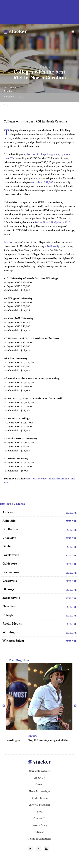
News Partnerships (39, 791)
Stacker (8, 91)
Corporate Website (39, 771)
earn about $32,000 (42, 182)
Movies (11, 736)
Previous (4, 706)
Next (75, 706)
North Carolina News (39, 67)
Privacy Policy (39, 825)
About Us (39, 778)
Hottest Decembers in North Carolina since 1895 (39, 481)
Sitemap (40, 832)
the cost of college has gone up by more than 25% (37, 156)
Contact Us (39, 818)
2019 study (53, 246)
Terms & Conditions (39, 839)
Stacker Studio (40, 798)
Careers (40, 784)
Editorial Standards (39, 805)
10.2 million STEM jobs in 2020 (53, 222)
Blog (39, 812)
